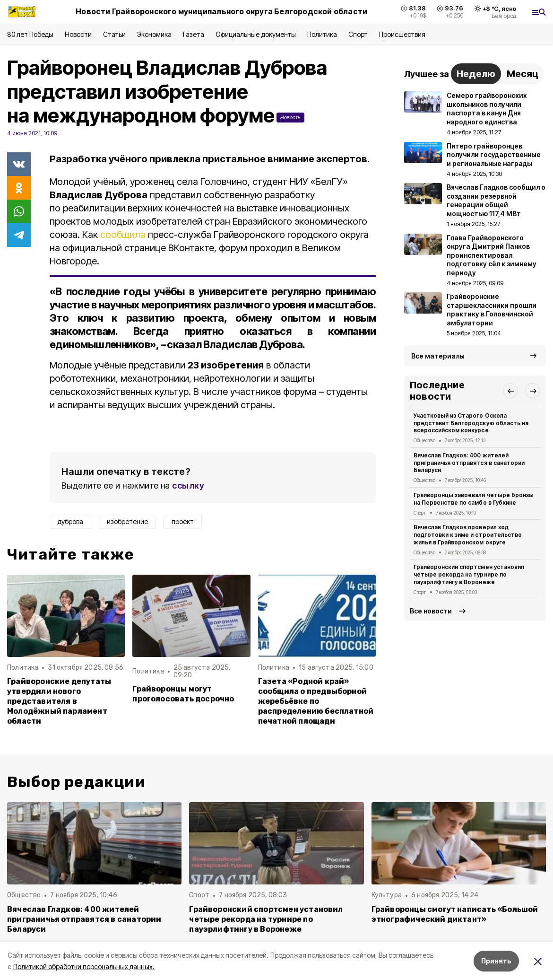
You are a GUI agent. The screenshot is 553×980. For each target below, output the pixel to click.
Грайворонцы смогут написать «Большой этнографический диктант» (455, 914)
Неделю (476, 74)
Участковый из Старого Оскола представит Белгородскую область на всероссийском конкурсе (471, 423)
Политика (322, 34)
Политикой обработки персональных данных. (84, 967)
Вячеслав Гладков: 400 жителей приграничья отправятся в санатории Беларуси (469, 463)
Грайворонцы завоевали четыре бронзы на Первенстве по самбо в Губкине (474, 499)
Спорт (358, 34)
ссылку (188, 486)
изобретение (127, 521)
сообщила (123, 235)
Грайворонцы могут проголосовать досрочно (183, 694)
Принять (496, 961)
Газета (194, 34)
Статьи (114, 34)
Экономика (154, 34)
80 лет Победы (30, 34)
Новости (78, 34)
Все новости (431, 611)
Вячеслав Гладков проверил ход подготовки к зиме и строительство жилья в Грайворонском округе (468, 535)
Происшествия (402, 34)
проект (183, 521)
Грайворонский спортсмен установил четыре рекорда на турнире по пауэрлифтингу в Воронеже (469, 574)
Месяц (523, 74)
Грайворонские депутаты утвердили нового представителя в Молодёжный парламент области (59, 701)
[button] (510, 391)
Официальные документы (256, 34)
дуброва (70, 521)
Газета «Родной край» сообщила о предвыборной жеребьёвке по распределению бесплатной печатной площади (316, 701)
